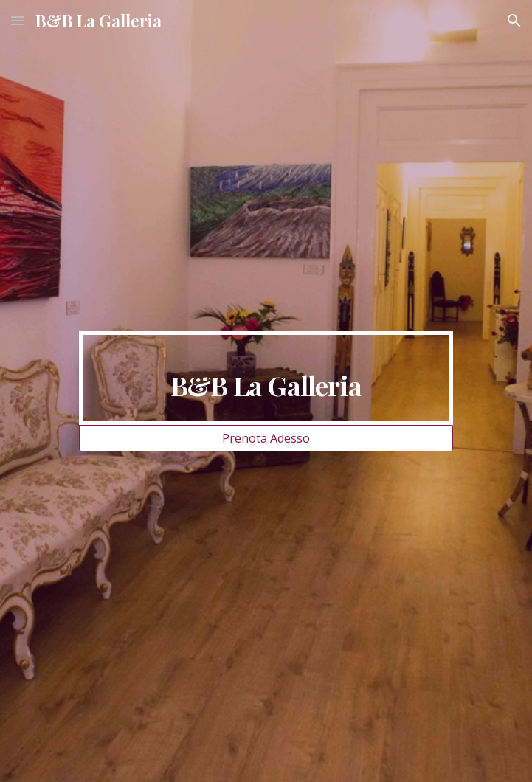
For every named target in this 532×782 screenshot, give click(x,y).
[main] (266, 378)
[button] (18, 20)
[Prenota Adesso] (266, 438)
